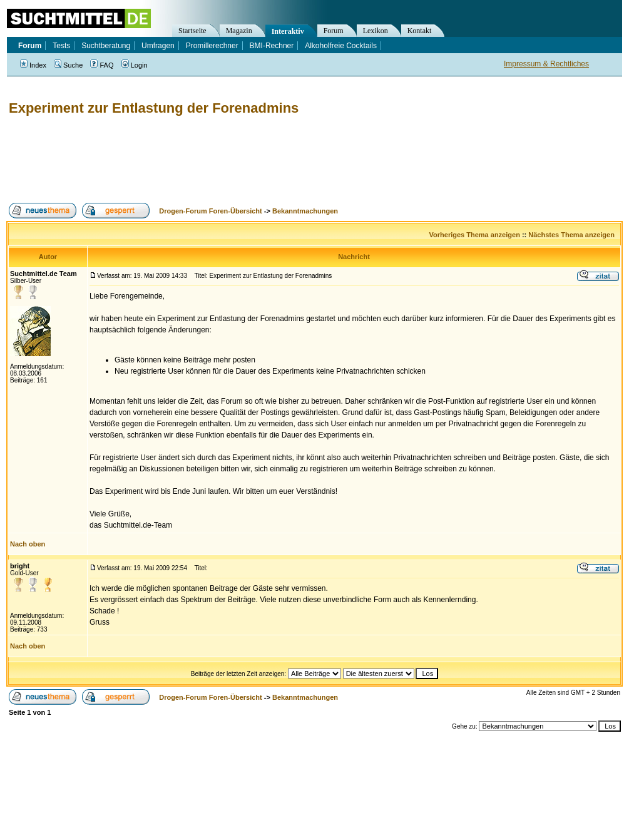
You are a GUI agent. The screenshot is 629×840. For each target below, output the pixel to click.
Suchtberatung (106, 46)
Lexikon (376, 31)
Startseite (192, 31)
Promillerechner (212, 46)
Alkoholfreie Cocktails (341, 46)
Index (33, 65)
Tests (61, 46)
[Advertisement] (234, 160)
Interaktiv (288, 31)
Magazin (239, 31)
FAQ (102, 65)
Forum (334, 31)
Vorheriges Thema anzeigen (475, 235)
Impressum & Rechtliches (546, 64)
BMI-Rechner (272, 46)
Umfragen (158, 46)
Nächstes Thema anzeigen (571, 235)
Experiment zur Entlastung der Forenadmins (154, 108)
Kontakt (420, 31)
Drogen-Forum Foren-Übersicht (210, 211)
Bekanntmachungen (305, 211)
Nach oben (28, 544)
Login (135, 65)
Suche (68, 65)
